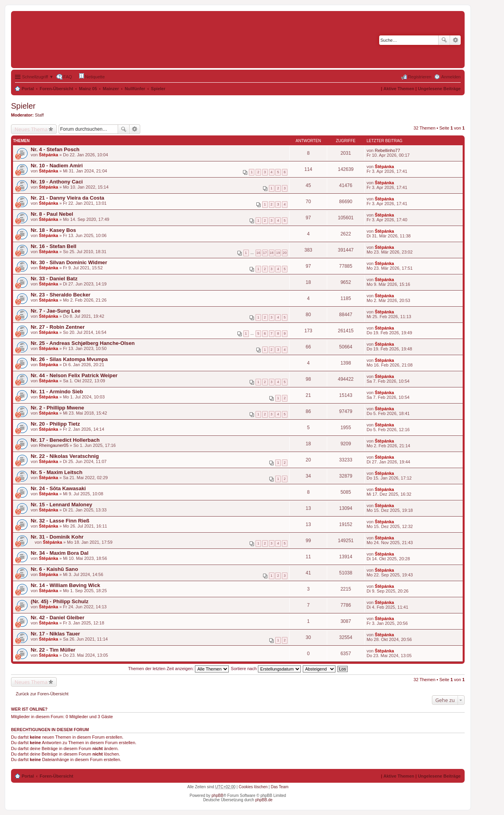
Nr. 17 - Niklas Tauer (55, 634)
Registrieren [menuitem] (420, 77)
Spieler (158, 89)
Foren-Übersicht (57, 89)
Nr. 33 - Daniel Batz (54, 279)
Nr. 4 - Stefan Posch (55, 149)
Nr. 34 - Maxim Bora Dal (60, 553)
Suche (444, 40)
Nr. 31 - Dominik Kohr (57, 537)
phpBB (217, 796)
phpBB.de (264, 800)
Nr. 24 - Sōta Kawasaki (58, 488)
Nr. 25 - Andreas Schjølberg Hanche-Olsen (83, 343)
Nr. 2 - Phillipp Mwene (57, 408)
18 (272, 253)
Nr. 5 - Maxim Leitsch (57, 472)
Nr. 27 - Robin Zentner (58, 327)
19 (278, 253)
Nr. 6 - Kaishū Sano (54, 569)
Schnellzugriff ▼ (38, 77)
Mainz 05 (88, 89)
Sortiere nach (266, 669)
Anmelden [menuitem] (451, 77)
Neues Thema (31, 129)
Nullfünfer (135, 89)
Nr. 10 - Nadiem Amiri (57, 166)
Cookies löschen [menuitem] (253, 787)
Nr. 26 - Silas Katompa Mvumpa (69, 359)
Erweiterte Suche (455, 40)
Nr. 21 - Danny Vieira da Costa (68, 198)
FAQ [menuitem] (68, 77)
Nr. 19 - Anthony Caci (57, 182)
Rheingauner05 (54, 445)
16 (258, 253)
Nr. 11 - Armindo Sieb (57, 392)
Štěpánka (49, 155)
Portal (28, 89)
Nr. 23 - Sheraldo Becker (61, 295)
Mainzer (111, 89)
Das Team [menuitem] (280, 787)
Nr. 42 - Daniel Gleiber (57, 618)
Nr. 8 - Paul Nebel (52, 214)
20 (285, 253)
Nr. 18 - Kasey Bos (53, 230)
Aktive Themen (399, 89)
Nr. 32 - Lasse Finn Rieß (60, 521)
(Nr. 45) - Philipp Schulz (60, 601)
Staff (39, 115)
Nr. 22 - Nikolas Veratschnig (65, 456)
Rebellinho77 (387, 150)
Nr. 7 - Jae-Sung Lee (56, 311)
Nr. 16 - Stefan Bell (54, 246)
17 (265, 253)
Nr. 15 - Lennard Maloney (61, 505)
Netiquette (92, 76)
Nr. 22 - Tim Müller (53, 650)
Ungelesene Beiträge (439, 89)
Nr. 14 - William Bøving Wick (65, 585)
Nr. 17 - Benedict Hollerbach (65, 440)
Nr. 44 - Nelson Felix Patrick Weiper (74, 375)
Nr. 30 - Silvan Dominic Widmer (69, 262)
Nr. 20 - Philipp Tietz (55, 424)
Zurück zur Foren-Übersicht (42, 694)
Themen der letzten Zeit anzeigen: (178, 669)
